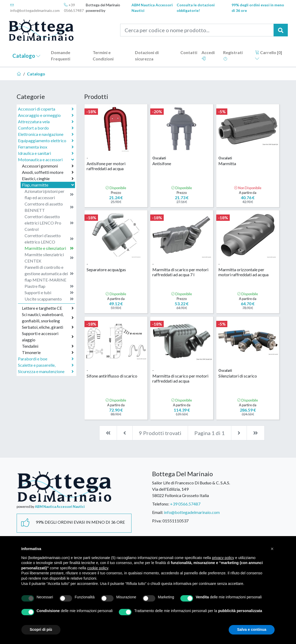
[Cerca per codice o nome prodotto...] (197, 30)
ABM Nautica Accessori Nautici (152, 8)
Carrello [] (269, 55)
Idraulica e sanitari (46, 153)
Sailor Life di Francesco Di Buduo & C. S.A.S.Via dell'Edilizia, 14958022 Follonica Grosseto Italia (191, 489)
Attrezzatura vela (46, 122)
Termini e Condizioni (103, 56)
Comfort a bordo (46, 128)
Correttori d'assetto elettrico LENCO (49, 239)
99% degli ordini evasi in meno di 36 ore (258, 8)
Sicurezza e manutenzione (46, 371)
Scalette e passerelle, (46, 365)
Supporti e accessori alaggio (48, 337)
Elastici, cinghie (48, 179)
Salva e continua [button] (252, 629)
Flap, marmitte (48, 185)
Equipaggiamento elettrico (46, 141)
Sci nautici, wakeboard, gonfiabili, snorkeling (48, 318)
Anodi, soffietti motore (48, 172)
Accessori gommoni (48, 166)
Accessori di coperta (46, 109)
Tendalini (48, 346)
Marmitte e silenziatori (49, 248)
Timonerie (48, 352)
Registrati (233, 55)
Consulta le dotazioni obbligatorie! (196, 8)
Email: (158, 512)
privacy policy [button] (223, 558)
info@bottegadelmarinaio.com (35, 8)
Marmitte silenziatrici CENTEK (49, 258)
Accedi (208, 55)
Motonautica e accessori (46, 159)
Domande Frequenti (61, 56)
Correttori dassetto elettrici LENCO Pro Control (49, 223)
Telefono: (161, 504)
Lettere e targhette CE (48, 308)
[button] (272, 549)
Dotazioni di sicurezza (147, 56)
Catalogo (26, 56)
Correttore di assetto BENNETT (49, 207)
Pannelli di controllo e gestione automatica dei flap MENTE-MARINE (49, 273)
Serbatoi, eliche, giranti (48, 327)
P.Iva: (157, 521)
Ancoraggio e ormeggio (46, 115)
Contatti (189, 52)
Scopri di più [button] (41, 629)
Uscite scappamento (49, 299)
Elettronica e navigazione (46, 134)
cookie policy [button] (98, 568)
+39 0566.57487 (74, 8)
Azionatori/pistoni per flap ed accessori (49, 194)
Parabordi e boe (46, 359)
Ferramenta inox (46, 147)
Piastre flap (49, 286)
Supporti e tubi (49, 293)
